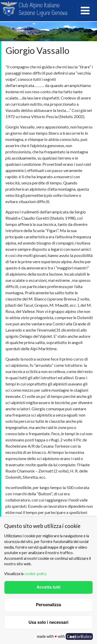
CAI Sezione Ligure (34, 9)
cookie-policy (35, 574)
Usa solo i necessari (49, 622)
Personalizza (48, 605)
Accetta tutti (48, 587)
